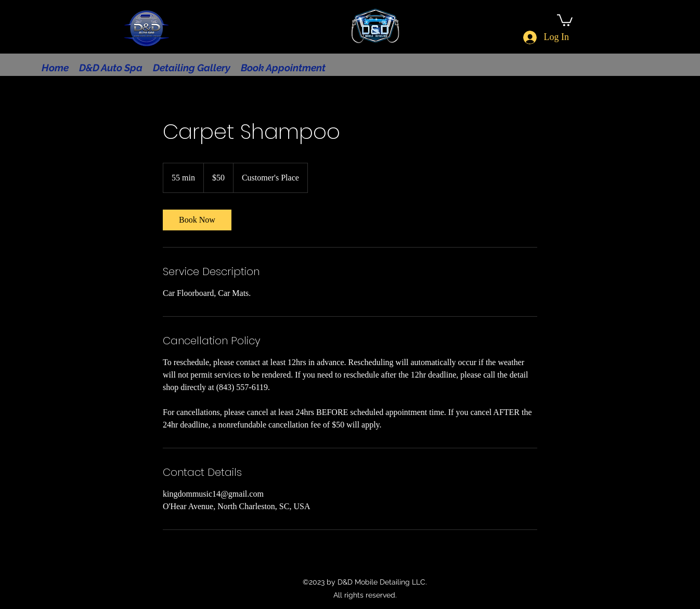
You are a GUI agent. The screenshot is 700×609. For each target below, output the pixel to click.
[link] (197, 220)
